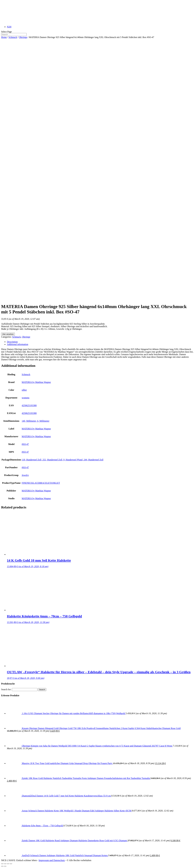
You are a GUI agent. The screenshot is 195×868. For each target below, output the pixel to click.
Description (12, 342)
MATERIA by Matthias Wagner (36, 382)
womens (26, 398)
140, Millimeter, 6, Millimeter (35, 421)
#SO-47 (25, 444)
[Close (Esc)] (2, 864)
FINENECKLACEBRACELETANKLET (41, 483)
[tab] (100, 342)
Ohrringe (23, 37)
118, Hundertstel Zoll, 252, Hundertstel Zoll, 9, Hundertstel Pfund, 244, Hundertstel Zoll (63, 460)
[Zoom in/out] (11, 864)
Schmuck (13, 37)
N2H (9, 27)
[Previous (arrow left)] (2, 866)
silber (24, 390)
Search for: (6, 689)
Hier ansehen (8, 334)
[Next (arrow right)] (5, 866)
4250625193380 (29, 405)
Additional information (18, 344)
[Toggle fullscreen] (8, 864)
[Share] (5, 864)
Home (4, 37)
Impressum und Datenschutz (52, 860)
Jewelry (25, 475)
